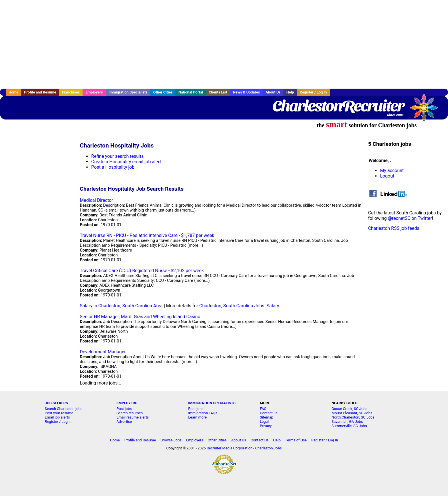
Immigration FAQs (203, 413)
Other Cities (163, 92)
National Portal (191, 92)
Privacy (266, 426)
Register (52, 422)
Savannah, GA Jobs (347, 422)
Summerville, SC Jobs (349, 426)
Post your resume (59, 413)
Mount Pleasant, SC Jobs (352, 413)
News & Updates (246, 92)
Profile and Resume (40, 92)
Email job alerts (57, 417)
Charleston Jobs (268, 448)
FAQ (263, 409)
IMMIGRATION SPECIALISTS (212, 403)
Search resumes (130, 413)
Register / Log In (313, 92)
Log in (66, 422)
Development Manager (103, 352)
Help (290, 92)
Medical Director (96, 200)
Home (13, 92)
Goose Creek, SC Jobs (349, 409)
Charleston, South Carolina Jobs (232, 306)
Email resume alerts (133, 417)
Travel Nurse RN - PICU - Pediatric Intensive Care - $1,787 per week (147, 235)
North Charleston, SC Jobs (353, 417)
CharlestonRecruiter (338, 106)
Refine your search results (117, 156)
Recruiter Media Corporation (229, 448)
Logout (387, 176)
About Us (273, 92)
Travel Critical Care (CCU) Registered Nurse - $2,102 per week (142, 271)
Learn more (198, 417)
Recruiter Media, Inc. (427, 110)
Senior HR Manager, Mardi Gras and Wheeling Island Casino (140, 317)
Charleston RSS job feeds (394, 228)
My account (392, 171)
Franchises (71, 92)
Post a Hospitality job (113, 167)
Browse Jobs (171, 440)
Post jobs (124, 409)
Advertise (124, 422)
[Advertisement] (224, 44)
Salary (273, 306)
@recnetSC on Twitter (410, 218)
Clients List (218, 92)
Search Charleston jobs (64, 409)
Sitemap (266, 417)
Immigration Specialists (128, 92)
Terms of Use (296, 440)
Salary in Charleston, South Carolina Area (121, 306)
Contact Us (260, 440)
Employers (94, 92)
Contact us (269, 413)
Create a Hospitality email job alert (126, 162)
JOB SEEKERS (56, 403)
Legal (264, 422)
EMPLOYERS (127, 403)
